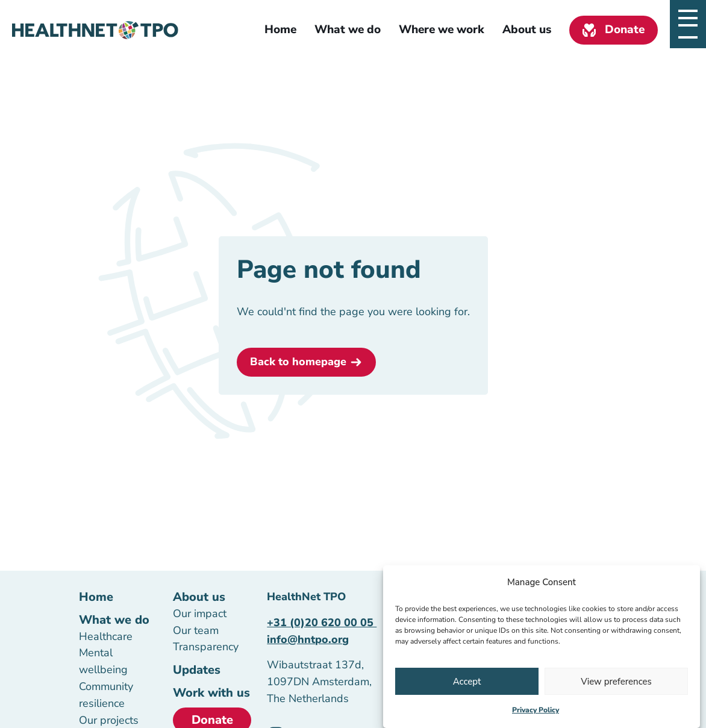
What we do (348, 30)
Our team (196, 630)
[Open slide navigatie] (688, 18)
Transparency (206, 647)
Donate (625, 30)
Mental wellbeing (103, 661)
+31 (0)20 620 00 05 (322, 623)
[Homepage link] (95, 30)
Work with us (211, 693)
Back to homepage (298, 362)
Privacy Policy (536, 711)
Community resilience (106, 695)
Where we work (442, 30)
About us (527, 30)
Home (280, 30)
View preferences (616, 683)
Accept (467, 683)
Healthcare (106, 636)
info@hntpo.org (308, 639)
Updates (197, 670)
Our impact (200, 613)
